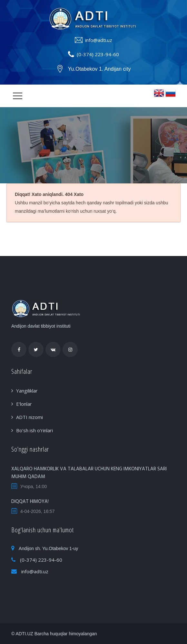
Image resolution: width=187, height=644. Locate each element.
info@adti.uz (99, 40)
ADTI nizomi (30, 417)
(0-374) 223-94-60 (98, 54)
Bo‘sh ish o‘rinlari (34, 430)
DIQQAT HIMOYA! (30, 502)
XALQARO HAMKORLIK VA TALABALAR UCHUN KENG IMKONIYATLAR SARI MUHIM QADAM (89, 473)
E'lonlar (24, 404)
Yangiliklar (27, 391)
